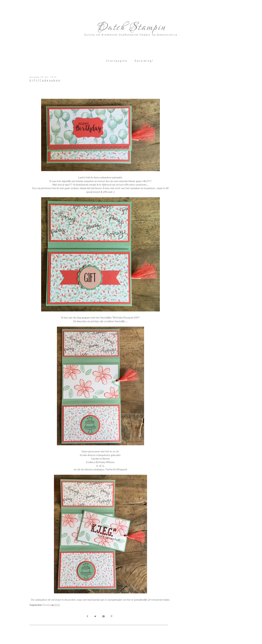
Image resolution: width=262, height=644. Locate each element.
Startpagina (117, 61)
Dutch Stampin (131, 27)
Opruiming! (144, 61)
